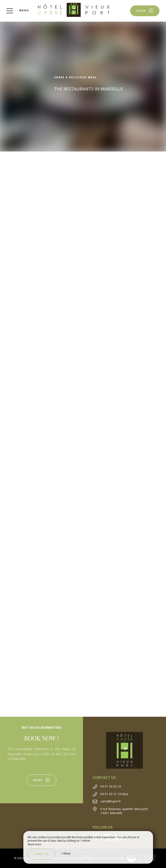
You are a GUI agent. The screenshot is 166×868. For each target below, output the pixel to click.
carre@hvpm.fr (111, 801)
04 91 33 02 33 (111, 786)
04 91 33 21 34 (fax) (114, 794)
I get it (41, 854)
